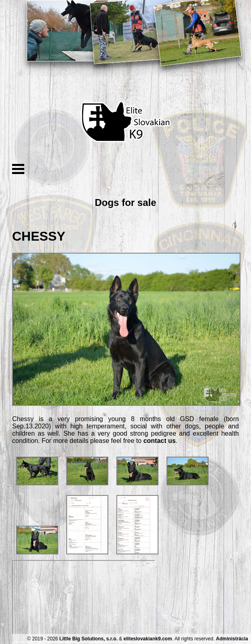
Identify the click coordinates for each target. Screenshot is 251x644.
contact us (160, 441)
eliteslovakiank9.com (148, 639)
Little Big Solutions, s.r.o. (89, 639)
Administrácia (232, 639)
